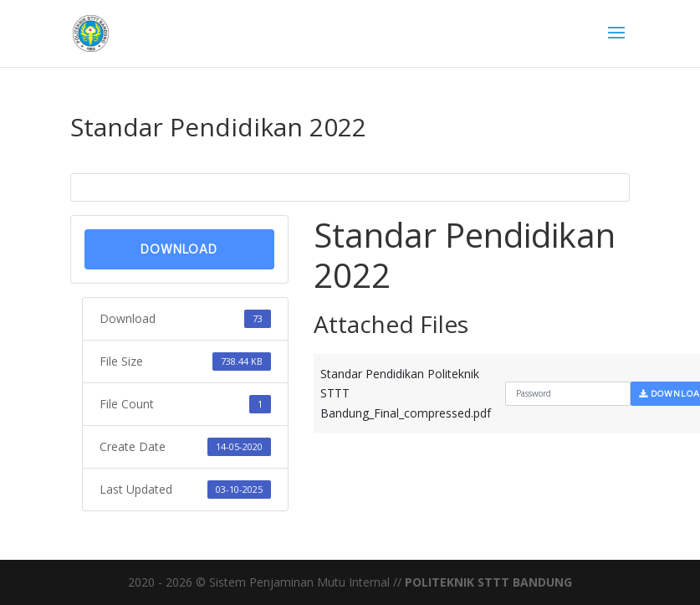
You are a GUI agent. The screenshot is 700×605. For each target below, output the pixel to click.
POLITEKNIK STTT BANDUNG (488, 582)
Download (179, 249)
